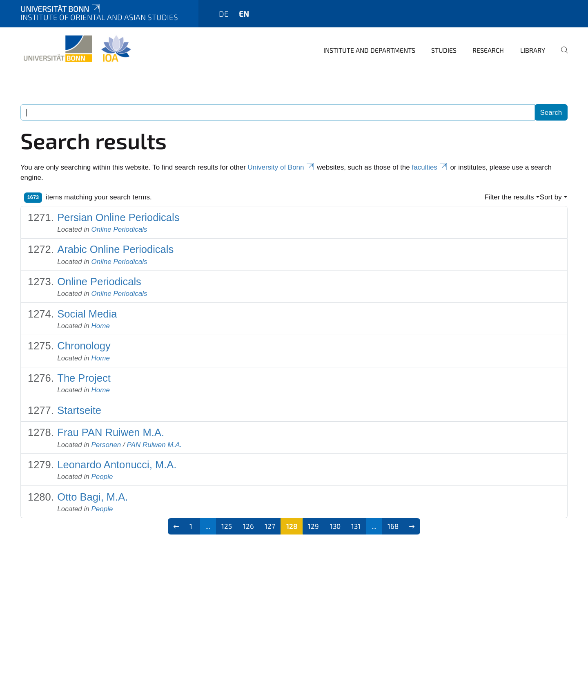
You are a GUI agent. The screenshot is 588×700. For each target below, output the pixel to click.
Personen (106, 445)
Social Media (87, 314)
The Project (84, 378)
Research (488, 50)
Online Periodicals (119, 229)
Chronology (84, 346)
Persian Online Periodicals (118, 217)
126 (248, 526)
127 (270, 526)
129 (313, 526)
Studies (444, 50)
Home (101, 326)
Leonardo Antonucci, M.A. (117, 465)
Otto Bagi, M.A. (92, 497)
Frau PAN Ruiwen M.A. (111, 432)
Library (533, 50)
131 (356, 526)
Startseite (79, 410)
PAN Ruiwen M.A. (154, 445)
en (244, 14)
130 (335, 526)
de (224, 14)
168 (393, 526)
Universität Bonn (61, 9)
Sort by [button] (551, 197)
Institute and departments (369, 50)
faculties (430, 167)
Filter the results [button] (509, 197)
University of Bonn (282, 167)
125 (227, 526)
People (102, 477)
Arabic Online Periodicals (115, 249)
